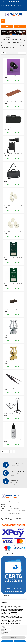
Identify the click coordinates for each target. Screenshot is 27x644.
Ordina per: (15, 53)
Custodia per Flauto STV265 (11, 310)
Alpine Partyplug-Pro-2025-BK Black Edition (14, 76)
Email (21, 2)
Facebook (5, 5)
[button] (25, 603)
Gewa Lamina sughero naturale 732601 (14, 102)
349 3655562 (11, 506)
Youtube (12, 5)
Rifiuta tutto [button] (7, 641)
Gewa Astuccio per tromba (11, 180)
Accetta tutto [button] (20, 641)
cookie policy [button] (14, 612)
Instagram (18, 5)
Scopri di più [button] (13, 638)
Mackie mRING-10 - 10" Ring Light (12, 414)
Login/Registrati (22, 9)
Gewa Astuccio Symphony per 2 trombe (14, 128)
